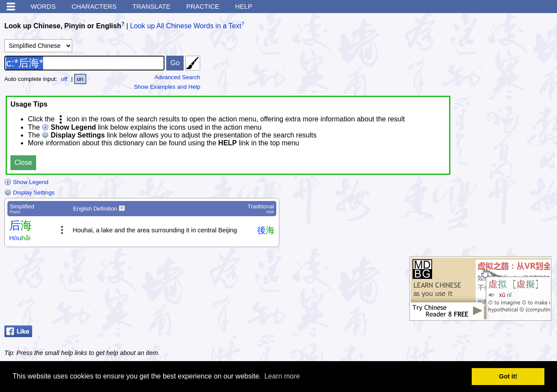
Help (243, 6)
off (64, 79)
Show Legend (26, 182)
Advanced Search (177, 77)
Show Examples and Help (167, 87)
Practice (203, 6)
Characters (94, 6)
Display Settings (29, 193)
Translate (151, 6)
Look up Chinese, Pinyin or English (63, 26)
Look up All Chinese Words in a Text (186, 26)
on (80, 79)
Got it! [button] (508, 376)
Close (23, 162)
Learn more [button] (282, 376)
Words (43, 6)
